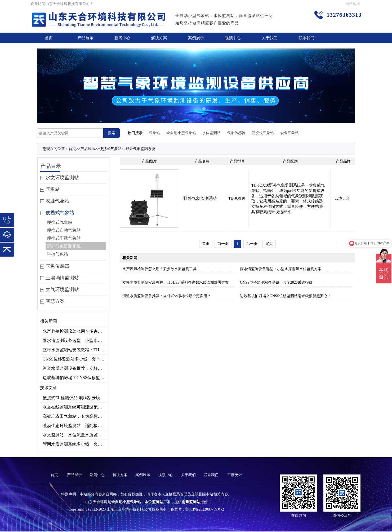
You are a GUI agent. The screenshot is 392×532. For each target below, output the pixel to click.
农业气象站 (289, 133)
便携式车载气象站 (64, 238)
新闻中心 (122, 38)
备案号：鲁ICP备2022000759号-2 (197, 509)
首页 (49, 38)
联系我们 (306, 38)
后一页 (252, 244)
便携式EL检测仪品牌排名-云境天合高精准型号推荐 (75, 398)
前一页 (223, 244)
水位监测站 (211, 133)
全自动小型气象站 (181, 133)
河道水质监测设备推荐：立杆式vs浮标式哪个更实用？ (75, 368)
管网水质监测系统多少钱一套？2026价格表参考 (75, 444)
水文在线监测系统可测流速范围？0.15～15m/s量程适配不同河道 (75, 407)
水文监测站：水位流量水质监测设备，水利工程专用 (75, 435)
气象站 (154, 133)
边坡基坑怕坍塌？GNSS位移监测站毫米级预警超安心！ (75, 378)
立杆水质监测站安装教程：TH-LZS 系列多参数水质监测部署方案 (75, 350)
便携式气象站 (263, 133)
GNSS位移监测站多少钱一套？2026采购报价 (75, 359)
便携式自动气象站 (64, 230)
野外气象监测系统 (140, 149)
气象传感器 (236, 133)
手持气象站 (57, 254)
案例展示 (196, 38)
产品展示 (86, 38)
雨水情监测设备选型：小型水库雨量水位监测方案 (75, 340)
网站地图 (353, 4)
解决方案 (159, 38)
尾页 (269, 244)
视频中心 (233, 38)
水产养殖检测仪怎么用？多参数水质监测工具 (75, 331)
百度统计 (235, 475)
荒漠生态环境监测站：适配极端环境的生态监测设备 (75, 426)
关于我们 (270, 38)
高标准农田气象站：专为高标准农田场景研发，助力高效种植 (75, 416)
